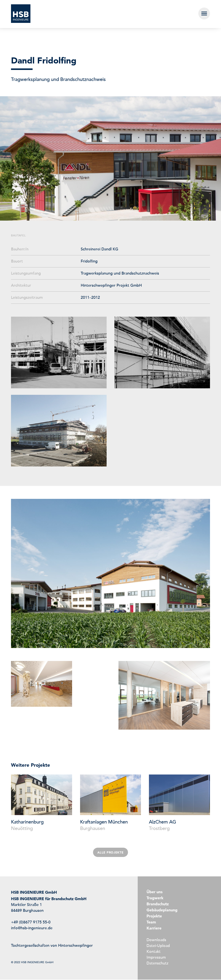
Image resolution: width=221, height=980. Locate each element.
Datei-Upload (158, 946)
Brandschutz (158, 904)
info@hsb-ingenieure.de (32, 928)
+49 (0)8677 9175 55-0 (31, 923)
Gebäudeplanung (162, 910)
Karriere (154, 928)
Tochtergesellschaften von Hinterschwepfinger (52, 946)
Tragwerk (155, 898)
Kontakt (154, 952)
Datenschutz (157, 964)
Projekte (154, 916)
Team (151, 922)
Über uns (155, 892)
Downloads (156, 940)
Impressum (156, 958)
